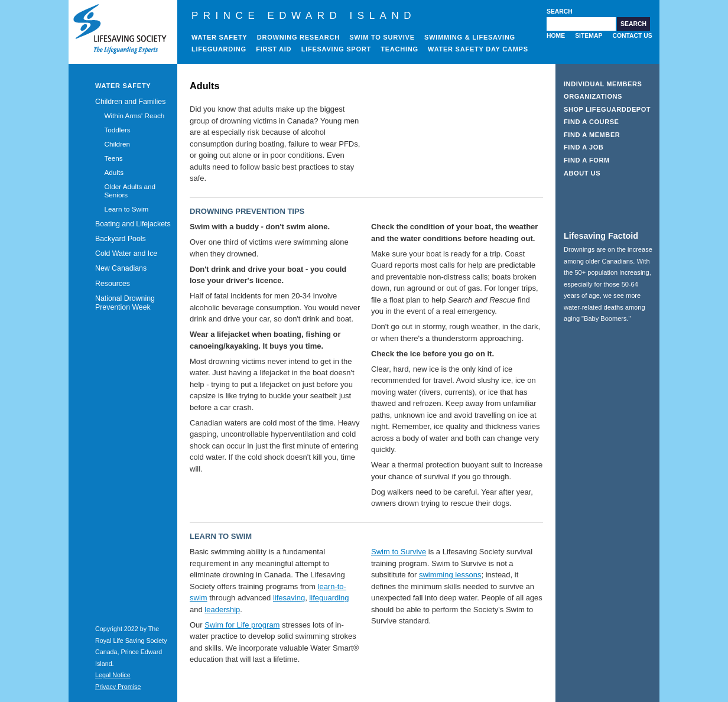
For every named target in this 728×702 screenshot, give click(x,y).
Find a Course (591, 122)
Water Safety (219, 37)
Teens (113, 158)
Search (560, 12)
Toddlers (117, 130)
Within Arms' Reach (134, 116)
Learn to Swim (126, 209)
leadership (222, 610)
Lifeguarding (219, 49)
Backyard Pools (121, 239)
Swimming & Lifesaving (470, 37)
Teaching (399, 49)
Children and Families (130, 102)
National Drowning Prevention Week (125, 303)
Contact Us (632, 36)
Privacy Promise (118, 687)
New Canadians (121, 268)
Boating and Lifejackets (133, 224)
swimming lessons (450, 575)
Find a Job (584, 147)
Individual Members (603, 84)
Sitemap (589, 36)
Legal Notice (113, 675)
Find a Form (587, 160)
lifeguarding (329, 598)
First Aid (274, 49)
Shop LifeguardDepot (607, 109)
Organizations (593, 96)
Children (117, 144)
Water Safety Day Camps (478, 49)
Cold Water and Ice (126, 253)
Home (556, 36)
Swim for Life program (242, 625)
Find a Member (592, 135)
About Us (582, 173)
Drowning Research (298, 37)
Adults (114, 172)
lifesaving (289, 598)
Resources (113, 284)
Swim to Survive (382, 37)
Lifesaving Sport (336, 49)
